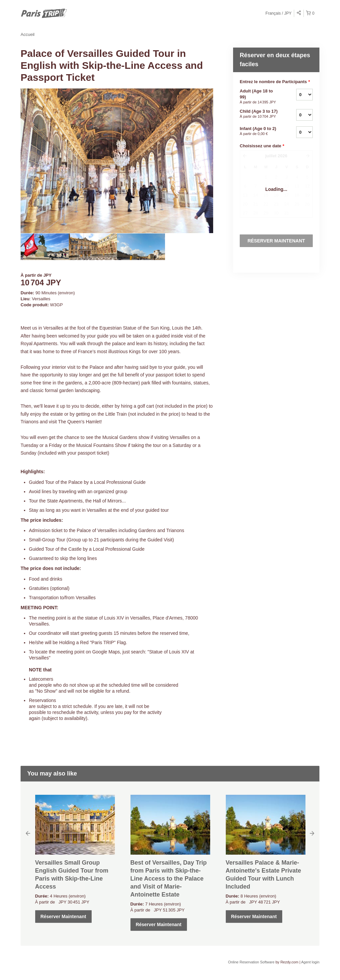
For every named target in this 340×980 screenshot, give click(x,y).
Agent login (310, 962)
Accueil (28, 34)
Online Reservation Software (251, 962)
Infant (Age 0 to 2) (260, 131)
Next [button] (312, 833)
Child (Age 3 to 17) (260, 114)
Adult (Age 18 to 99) (260, 97)
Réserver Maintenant (63, 916)
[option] (45, 247)
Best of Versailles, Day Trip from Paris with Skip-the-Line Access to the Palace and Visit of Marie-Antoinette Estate (169, 879)
